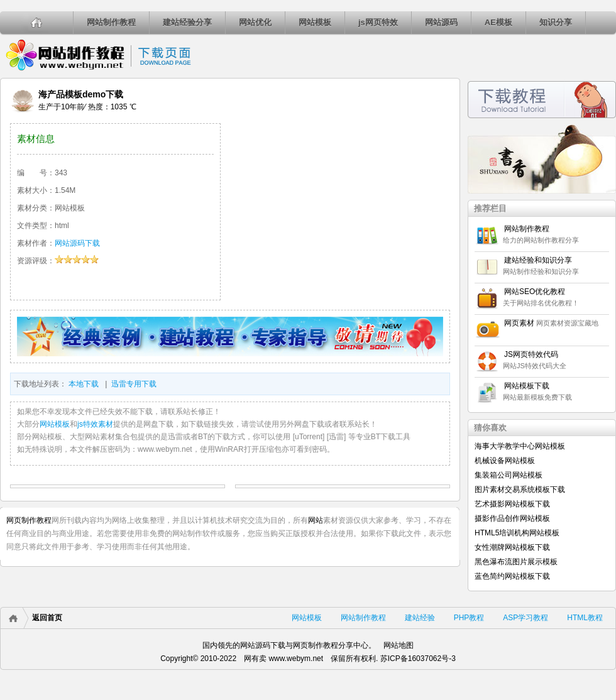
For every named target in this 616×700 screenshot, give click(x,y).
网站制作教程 (111, 22)
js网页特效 (378, 22)
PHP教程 (469, 618)
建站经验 (420, 618)
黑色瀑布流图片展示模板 (516, 562)
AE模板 (498, 22)
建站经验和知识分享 (538, 260)
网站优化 (255, 22)
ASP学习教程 (525, 618)
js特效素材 (95, 424)
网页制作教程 (29, 520)
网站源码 (441, 22)
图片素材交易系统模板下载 (520, 489)
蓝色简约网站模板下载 (512, 576)
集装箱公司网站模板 (509, 475)
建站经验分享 (187, 22)
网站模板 (315, 22)
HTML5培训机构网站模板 (517, 533)
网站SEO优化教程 (535, 292)
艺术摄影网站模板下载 (512, 504)
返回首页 (47, 618)
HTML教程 (585, 618)
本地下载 (84, 384)
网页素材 (519, 323)
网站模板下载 (527, 386)
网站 (316, 520)
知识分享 (556, 22)
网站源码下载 (77, 243)
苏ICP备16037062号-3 (418, 659)
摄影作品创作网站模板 (512, 518)
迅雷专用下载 (134, 384)
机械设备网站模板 (505, 461)
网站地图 (399, 645)
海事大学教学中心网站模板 (520, 446)
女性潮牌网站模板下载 (512, 547)
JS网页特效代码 (531, 354)
